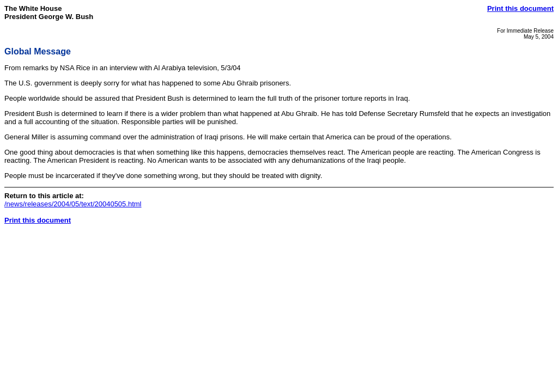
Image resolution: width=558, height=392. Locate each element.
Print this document (520, 8)
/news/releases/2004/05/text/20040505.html (73, 204)
